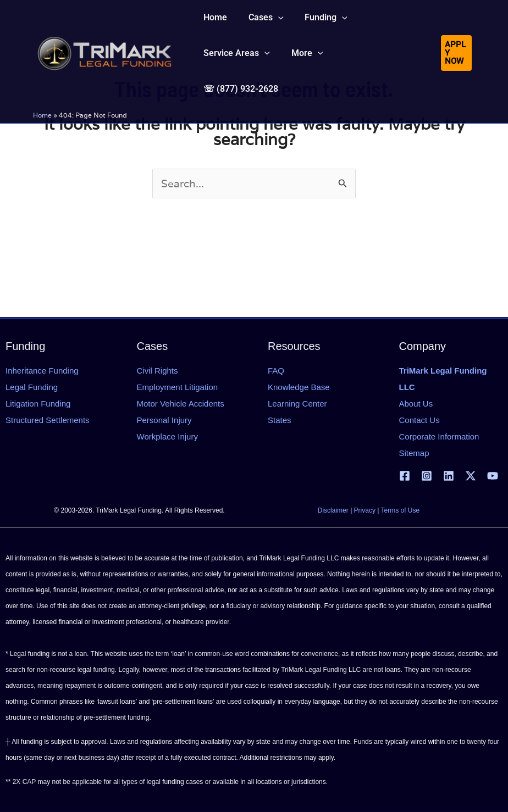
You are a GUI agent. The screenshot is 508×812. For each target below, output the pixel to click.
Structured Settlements (48, 420)
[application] (273, 24)
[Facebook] (405, 476)
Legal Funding (32, 387)
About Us (416, 404)
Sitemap (414, 453)
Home (42, 105)
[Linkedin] (449, 476)
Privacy (365, 510)
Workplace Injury (167, 436)
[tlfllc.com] (104, 47)
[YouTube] (493, 476)
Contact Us (419, 420)
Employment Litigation (178, 387)
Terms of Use (401, 510)
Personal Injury (164, 420)
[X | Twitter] (471, 476)
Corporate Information (439, 436)
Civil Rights (158, 371)
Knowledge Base (299, 387)
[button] (261, 24)
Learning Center (297, 404)
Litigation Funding (38, 404)
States (280, 420)
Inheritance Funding (42, 371)
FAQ (276, 371)
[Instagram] (427, 476)
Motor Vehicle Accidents (181, 404)
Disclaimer (333, 510)
